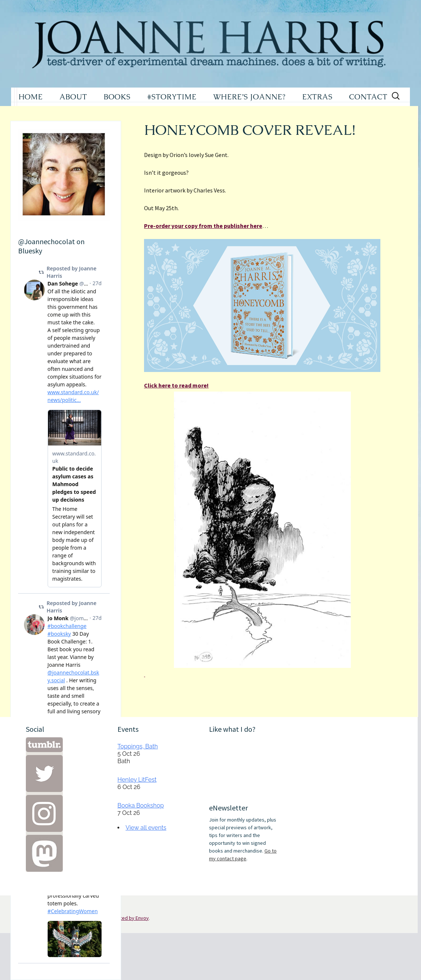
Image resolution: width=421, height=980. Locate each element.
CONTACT (368, 97)
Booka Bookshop (141, 805)
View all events (146, 828)
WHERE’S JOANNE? (249, 97)
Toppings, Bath (138, 746)
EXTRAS (317, 97)
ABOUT (73, 97)
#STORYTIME (172, 97)
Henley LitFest (137, 780)
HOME (31, 97)
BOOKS (117, 97)
